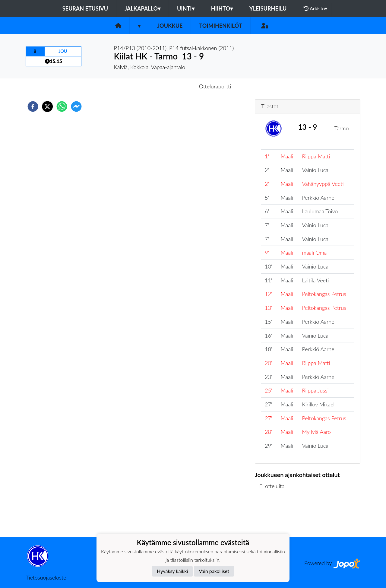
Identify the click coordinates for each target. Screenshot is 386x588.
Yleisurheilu (268, 8)
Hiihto (222, 8)
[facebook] (33, 106)
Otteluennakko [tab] (172, 86)
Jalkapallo (142, 8)
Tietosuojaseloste (46, 577)
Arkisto (315, 8)
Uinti (186, 8)
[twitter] (47, 106)
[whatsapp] (62, 106)
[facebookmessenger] (76, 106)
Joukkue (170, 26)
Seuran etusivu (85, 8)
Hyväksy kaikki (172, 571)
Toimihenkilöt (220, 26)
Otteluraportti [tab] (215, 86)
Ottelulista (274, 516)
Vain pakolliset (214, 571)
